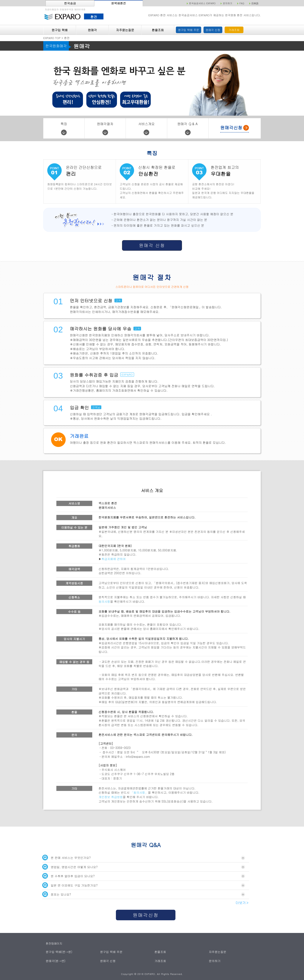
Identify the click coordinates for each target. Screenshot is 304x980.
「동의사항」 (139, 792)
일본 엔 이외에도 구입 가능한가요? (144, 885)
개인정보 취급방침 (111, 797)
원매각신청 (146, 915)
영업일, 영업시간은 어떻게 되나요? (144, 867)
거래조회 (234, 30)
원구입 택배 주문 (189, 30)
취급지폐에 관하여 (114, 559)
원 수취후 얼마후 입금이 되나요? (144, 876)
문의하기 (215, 960)
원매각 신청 (213, 30)
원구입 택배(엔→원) (58, 952)
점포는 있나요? (144, 894)
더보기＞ (242, 903)
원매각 (92, 30)
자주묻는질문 (125, 30)
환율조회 (158, 30)
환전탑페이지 (54, 943)
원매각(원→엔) (55, 960)
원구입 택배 (60, 30)
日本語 (255, 3)
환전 (94, 17)
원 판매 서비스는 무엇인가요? (144, 857)
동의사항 (104, 601)
